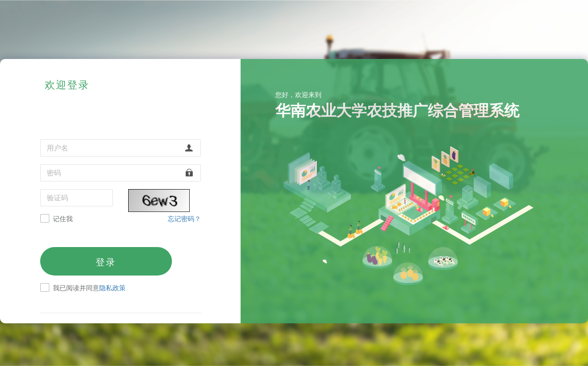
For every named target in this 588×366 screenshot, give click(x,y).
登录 (106, 262)
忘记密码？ (184, 219)
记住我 (63, 219)
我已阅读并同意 (89, 288)
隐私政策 (112, 288)
